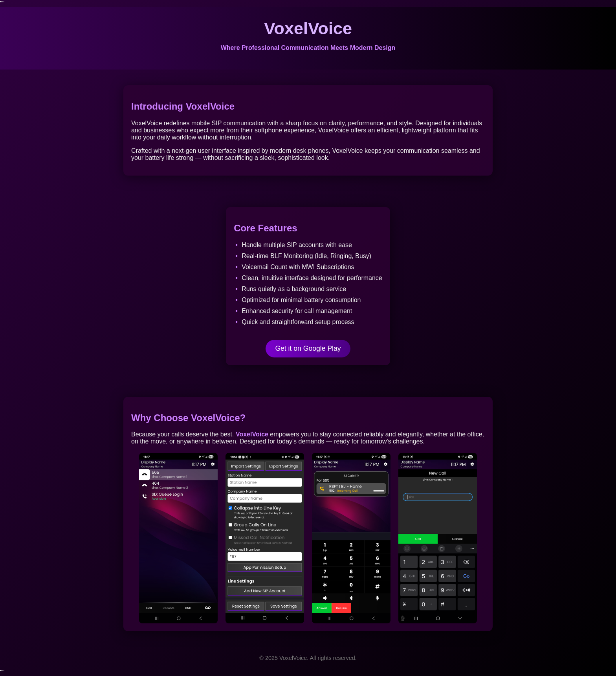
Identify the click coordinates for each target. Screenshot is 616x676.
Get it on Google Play (308, 348)
